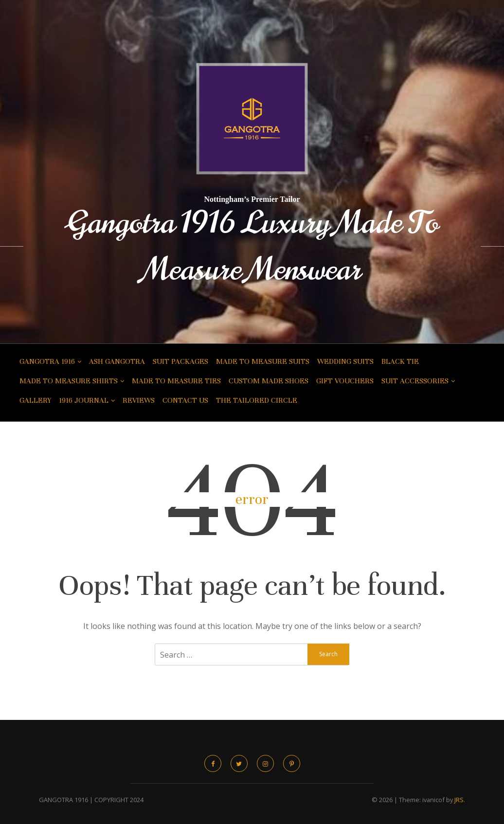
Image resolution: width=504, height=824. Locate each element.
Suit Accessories (415, 381)
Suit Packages (180, 361)
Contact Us (185, 400)
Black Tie (400, 361)
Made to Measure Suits (263, 361)
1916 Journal (84, 400)
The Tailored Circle (257, 400)
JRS (459, 800)
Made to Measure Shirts (69, 381)
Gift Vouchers (345, 381)
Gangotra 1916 (47, 361)
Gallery (35, 400)
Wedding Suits (345, 361)
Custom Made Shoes (269, 381)
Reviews (139, 400)
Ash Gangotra (117, 361)
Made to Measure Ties (176, 381)
